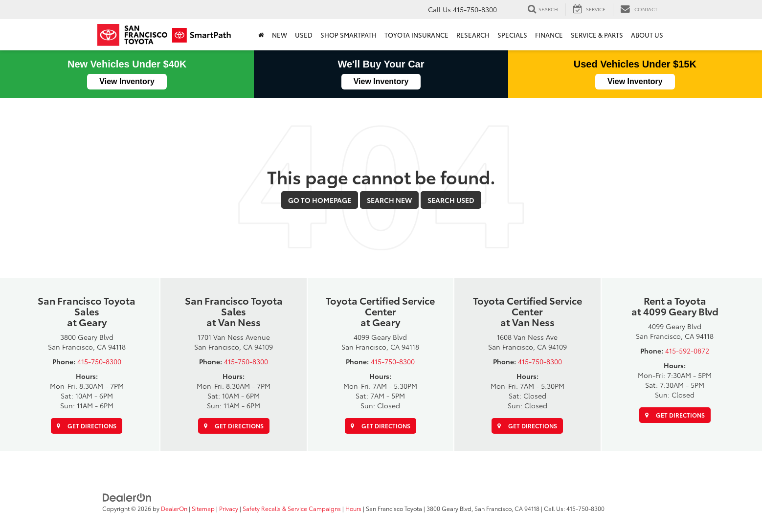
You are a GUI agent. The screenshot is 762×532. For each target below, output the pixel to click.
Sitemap (203, 508)
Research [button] (473, 35)
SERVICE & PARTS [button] (597, 35)
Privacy (229, 508)
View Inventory (127, 81)
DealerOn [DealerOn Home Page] (174, 508)
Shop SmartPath (348, 35)
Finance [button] (549, 35)
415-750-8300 (99, 361)
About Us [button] (647, 35)
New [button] (280, 35)
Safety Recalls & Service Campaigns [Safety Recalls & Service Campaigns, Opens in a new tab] (292, 508)
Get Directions (87, 426)
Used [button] (304, 35)
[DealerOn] (127, 497)
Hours (353, 508)
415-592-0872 (687, 351)
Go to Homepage (320, 200)
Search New (389, 200)
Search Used (451, 200)
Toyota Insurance (416, 35)
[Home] (261, 35)
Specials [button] (512, 35)
